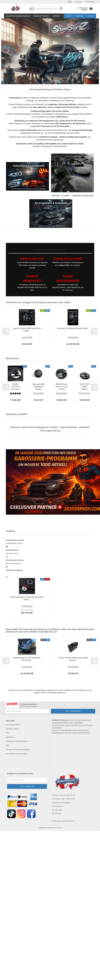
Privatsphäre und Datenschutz (17, 754)
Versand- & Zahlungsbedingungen (18, 750)
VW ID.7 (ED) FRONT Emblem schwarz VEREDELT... (84, 387)
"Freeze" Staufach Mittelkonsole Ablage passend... (73, 659)
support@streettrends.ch (65, 821)
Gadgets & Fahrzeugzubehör (18, 16)
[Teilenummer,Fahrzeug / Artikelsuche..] (32, 9)
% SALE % (69, 16)
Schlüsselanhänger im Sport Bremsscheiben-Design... (27, 598)
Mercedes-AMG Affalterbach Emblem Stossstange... (38, 387)
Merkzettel (90, 2)
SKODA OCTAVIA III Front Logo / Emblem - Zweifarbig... (15, 387)
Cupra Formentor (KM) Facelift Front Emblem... (27, 330)
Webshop (42, 828)
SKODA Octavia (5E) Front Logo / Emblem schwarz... (61, 387)
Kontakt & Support (12, 729)
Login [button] (79, 2)
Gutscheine (10, 737)
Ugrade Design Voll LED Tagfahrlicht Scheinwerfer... (27, 659)
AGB (7, 745)
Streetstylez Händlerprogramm (17, 741)
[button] (70, 2)
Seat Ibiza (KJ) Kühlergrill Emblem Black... (73, 328)
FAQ (7, 733)
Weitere (56, 16)
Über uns (80, 16)
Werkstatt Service (41, 16)
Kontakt (91, 16)
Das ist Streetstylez (13, 725)
